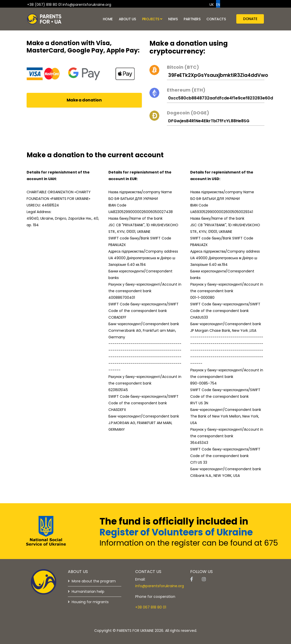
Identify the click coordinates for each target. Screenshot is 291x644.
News (173, 19)
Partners (192, 19)
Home (108, 19)
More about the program (94, 581)
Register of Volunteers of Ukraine (176, 532)
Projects (151, 19)
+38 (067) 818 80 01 (44, 5)
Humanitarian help (88, 591)
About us (127, 19)
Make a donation (84, 100)
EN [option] (218, 5)
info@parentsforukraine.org (87, 5)
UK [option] (212, 5)
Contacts (216, 19)
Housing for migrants (90, 602)
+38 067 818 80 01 (151, 607)
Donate (250, 19)
